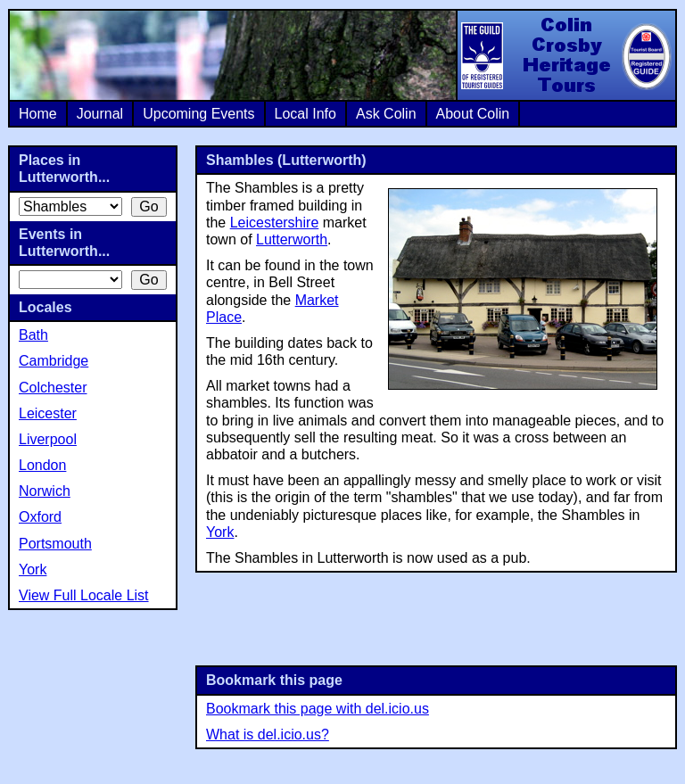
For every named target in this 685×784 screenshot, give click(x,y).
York (220, 532)
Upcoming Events (198, 114)
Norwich (45, 491)
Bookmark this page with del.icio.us (318, 709)
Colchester (53, 388)
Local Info (305, 114)
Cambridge (54, 361)
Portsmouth (55, 544)
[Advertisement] (436, 617)
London (42, 465)
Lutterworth (292, 239)
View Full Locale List (84, 595)
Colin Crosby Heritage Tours (565, 55)
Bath (33, 335)
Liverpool (48, 439)
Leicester (48, 413)
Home (38, 114)
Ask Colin (386, 114)
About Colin (473, 114)
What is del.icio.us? (268, 734)
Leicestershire (275, 223)
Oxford (40, 517)
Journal (100, 114)
